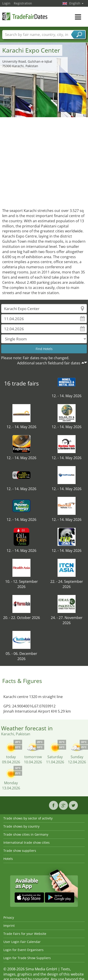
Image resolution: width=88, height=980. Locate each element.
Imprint (9, 926)
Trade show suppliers (20, 851)
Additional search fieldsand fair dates (49, 363)
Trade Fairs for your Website (25, 934)
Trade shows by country (21, 826)
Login (6, 3)
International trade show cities (27, 842)
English (76, 3)
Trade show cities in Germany (26, 834)
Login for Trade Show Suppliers (27, 958)
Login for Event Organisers (23, 950)
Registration (23, 3)
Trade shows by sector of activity (28, 818)
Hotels (8, 859)
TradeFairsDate (25, 16)
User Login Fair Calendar (22, 942)
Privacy (9, 917)
